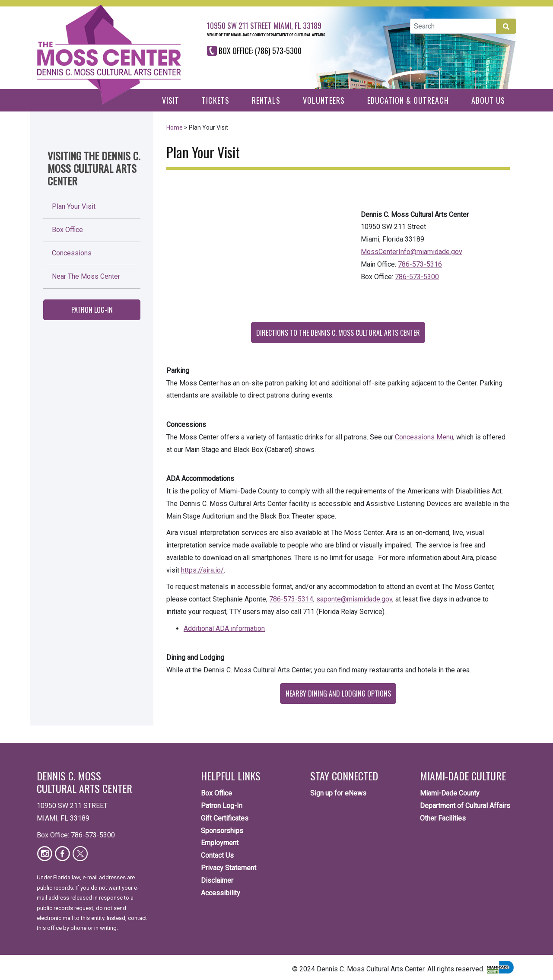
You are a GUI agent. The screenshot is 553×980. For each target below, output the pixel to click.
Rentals (266, 100)
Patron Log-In (92, 310)
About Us (488, 100)
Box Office (67, 230)
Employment (220, 843)
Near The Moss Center (86, 276)
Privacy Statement (229, 868)
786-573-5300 (417, 277)
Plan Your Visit (74, 206)
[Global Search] (453, 26)
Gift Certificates (225, 818)
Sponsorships (222, 831)
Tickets (216, 100)
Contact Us (217, 855)
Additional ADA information (224, 628)
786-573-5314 (291, 599)
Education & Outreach (408, 100)
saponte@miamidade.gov (354, 599)
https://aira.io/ (202, 570)
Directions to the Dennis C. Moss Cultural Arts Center (338, 333)
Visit (171, 100)
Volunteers (324, 100)
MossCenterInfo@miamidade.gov (412, 252)
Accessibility (221, 893)
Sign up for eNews (338, 793)
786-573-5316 (420, 264)
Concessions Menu (424, 437)
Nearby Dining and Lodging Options (338, 694)
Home (175, 127)
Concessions (72, 253)
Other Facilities (443, 818)
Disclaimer (217, 880)
